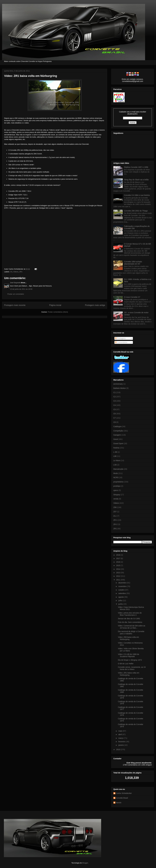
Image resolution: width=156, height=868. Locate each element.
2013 (118, 573)
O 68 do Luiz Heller (126, 664)
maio (121, 731)
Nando (119, 803)
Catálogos (117, 426)
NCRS (116, 477)
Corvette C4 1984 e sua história (137, 195)
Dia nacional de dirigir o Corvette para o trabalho (131, 633)
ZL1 (115, 516)
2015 (118, 565)
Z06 (115, 507)
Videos (16, 272)
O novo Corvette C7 (132, 297)
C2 (115, 397)
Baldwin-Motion (120, 388)
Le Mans (117, 460)
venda (116, 499)
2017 (118, 558)
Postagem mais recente (15, 305)
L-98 (115, 452)
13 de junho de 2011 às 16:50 (21, 289)
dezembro (123, 583)
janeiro (121, 745)
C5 (115, 409)
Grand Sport (118, 443)
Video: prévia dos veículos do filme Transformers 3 (130, 614)
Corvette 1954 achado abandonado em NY (133, 263)
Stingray (117, 495)
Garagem (117, 435)
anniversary (118, 384)
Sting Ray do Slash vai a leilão (136, 180)
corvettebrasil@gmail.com (133, 81)
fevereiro (122, 742)
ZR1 (21, 272)
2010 (118, 750)
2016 (118, 562)
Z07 (115, 512)
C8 (115, 422)
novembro (123, 586)
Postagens (120, 338)
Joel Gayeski (15, 283)
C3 (115, 401)
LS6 (115, 465)
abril (120, 734)
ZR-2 (115, 524)
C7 (115, 418)
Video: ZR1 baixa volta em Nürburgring (31, 76)
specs (116, 490)
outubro (122, 590)
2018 (118, 555)
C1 (115, 392)
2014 (118, 569)
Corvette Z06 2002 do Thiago (136, 211)
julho (120, 601)
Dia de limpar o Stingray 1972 (130, 660)
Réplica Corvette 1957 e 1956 (136, 167)
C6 (11, 272)
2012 (118, 576)
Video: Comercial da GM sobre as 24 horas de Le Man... (132, 627)
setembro (122, 593)
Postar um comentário (16, 294)
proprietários (118, 482)
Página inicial (55, 305)
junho (121, 604)
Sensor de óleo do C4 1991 (129, 619)
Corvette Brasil (118, 361)
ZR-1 (115, 520)
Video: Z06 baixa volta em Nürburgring (128, 638)
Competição (118, 431)
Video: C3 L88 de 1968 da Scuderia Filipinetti (128, 655)
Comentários (121, 342)
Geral (116, 439)
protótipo (117, 486)
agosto (121, 597)
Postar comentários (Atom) (58, 312)
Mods (116, 473)
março (121, 738)
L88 (115, 456)
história (116, 448)
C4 (115, 405)
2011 (118, 580)
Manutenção (118, 469)
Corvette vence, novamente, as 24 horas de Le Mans (132, 668)
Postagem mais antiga (95, 305)
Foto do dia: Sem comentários (130, 622)
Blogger (85, 863)
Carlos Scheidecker (124, 793)
